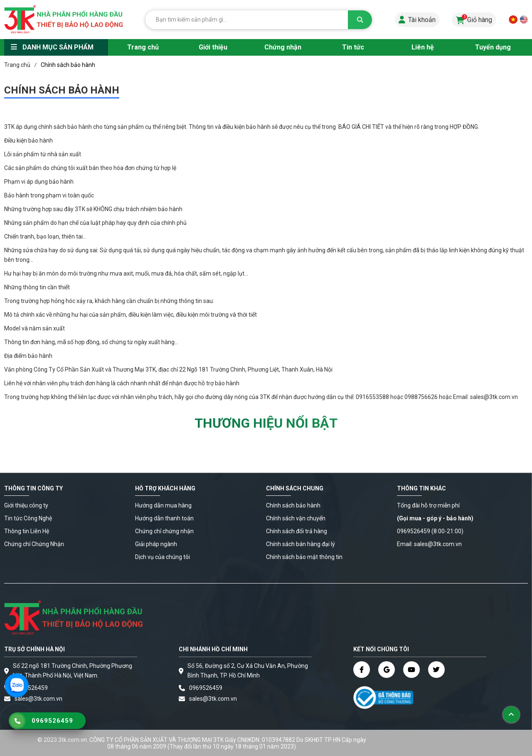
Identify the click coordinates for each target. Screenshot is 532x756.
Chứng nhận (283, 47)
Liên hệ (423, 47)
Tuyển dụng (493, 47)
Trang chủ (143, 47)
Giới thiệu (213, 47)
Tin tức (353, 47)
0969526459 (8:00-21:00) (430, 531)
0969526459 (31, 688)
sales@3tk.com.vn (213, 699)
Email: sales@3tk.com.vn (429, 544)
